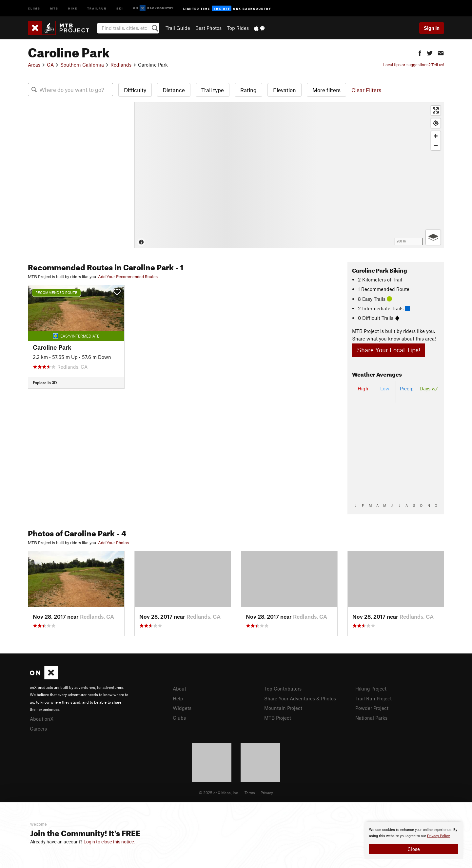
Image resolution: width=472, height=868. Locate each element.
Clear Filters (366, 90)
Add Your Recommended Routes (128, 277)
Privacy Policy (438, 836)
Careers (38, 729)
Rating (248, 90)
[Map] (289, 175)
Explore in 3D (45, 382)
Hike (73, 8)
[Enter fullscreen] (436, 110)
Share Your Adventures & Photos (300, 698)
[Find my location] (436, 123)
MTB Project (278, 718)
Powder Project (372, 708)
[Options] (433, 237)
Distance (174, 90)
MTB (54, 8)
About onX (42, 719)
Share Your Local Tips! (389, 350)
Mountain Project (283, 708)
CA (50, 65)
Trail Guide (178, 28)
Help (178, 698)
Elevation (285, 90)
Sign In (432, 28)
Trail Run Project (374, 698)
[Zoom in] (436, 136)
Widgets (182, 708)
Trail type (213, 90)
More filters (326, 90)
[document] (414, 840)
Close (414, 849)
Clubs (179, 718)
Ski (120, 8)
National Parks (371, 718)
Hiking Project (371, 689)
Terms (250, 793)
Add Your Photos (113, 543)
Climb (34, 8)
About (179, 689)
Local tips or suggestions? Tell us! (414, 65)
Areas (34, 65)
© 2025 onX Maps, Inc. (219, 793)
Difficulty (135, 90)
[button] (420, 52)
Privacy (267, 793)
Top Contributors (283, 689)
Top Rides (238, 28)
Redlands (121, 65)
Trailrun (97, 8)
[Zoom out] (436, 145)
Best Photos (208, 28)
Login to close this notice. (109, 842)
